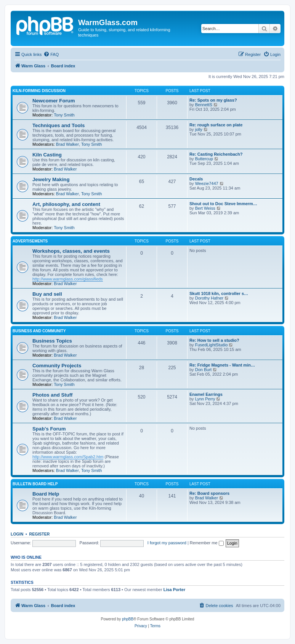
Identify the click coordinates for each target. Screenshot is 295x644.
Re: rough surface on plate (216, 125)
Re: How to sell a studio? (214, 340)
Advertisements (30, 241)
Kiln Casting (47, 155)
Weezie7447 (207, 183)
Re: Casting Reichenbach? (216, 154)
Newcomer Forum (54, 101)
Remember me (207, 543)
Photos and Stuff (53, 395)
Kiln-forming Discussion (39, 91)
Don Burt (203, 370)
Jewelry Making (51, 179)
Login (17, 534)
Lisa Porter (174, 590)
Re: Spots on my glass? (213, 100)
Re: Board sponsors (209, 493)
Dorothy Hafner (209, 298)
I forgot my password (167, 543)
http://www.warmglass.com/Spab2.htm (68, 457)
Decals (196, 179)
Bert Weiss (205, 208)
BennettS (204, 105)
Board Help (46, 494)
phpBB (128, 619)
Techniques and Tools (59, 125)
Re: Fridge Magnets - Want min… (222, 365)
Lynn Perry (205, 399)
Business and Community (39, 331)
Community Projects (57, 366)
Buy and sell (47, 294)
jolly (199, 129)
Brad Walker (67, 144)
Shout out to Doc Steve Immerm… (223, 204)
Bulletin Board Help (35, 484)
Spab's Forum (49, 429)
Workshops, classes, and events (71, 251)
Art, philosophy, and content (66, 204)
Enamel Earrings (206, 394)
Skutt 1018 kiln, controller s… (219, 293)
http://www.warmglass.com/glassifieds (68, 279)
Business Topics (52, 341)
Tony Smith (64, 115)
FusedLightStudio (212, 345)
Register (40, 534)
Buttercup (204, 159)
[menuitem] (51, 54)
